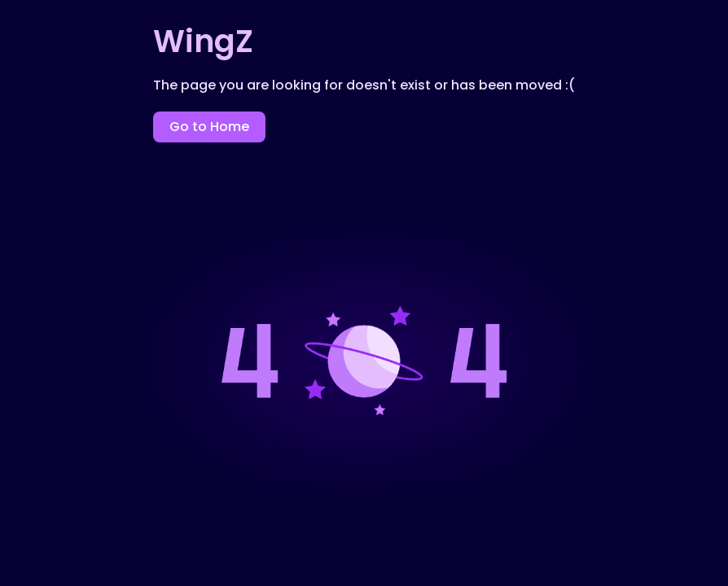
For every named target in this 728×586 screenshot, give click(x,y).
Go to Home (209, 127)
